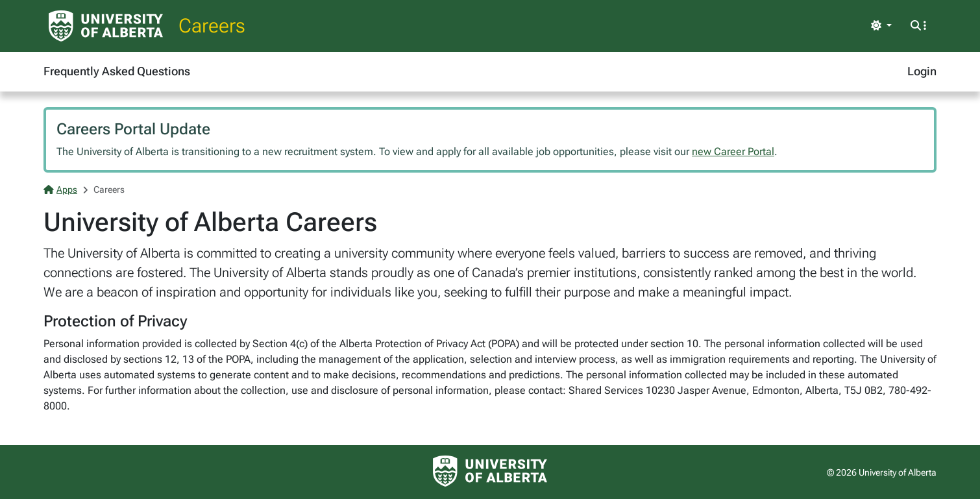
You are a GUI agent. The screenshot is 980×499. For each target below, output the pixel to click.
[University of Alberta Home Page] (106, 26)
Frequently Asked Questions (117, 71)
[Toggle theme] (881, 26)
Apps (60, 189)
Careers (212, 26)
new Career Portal (733, 152)
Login (922, 71)
